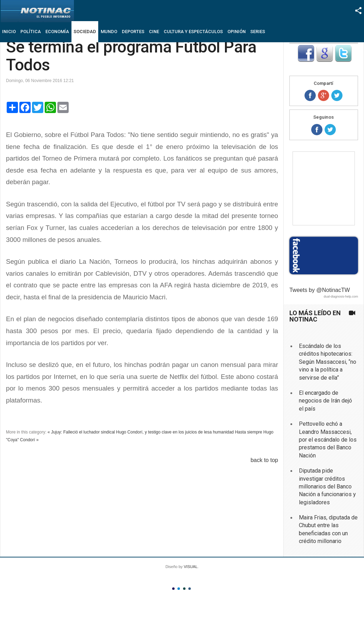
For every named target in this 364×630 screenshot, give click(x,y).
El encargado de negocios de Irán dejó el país (325, 401)
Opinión (237, 32)
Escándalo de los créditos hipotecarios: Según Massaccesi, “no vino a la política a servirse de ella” (328, 362)
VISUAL (191, 567)
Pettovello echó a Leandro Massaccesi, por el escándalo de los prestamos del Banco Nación (328, 440)
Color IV (190, 589)
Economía (57, 32)
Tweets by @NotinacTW (320, 290)
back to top (264, 460)
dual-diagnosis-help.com (341, 297)
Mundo (109, 32)
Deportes (133, 32)
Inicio (9, 32)
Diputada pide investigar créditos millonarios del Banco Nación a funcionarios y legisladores (327, 486)
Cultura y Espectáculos (193, 32)
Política (31, 32)
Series (258, 32)
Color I (173, 589)
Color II (179, 589)
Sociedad (85, 32)
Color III (184, 589)
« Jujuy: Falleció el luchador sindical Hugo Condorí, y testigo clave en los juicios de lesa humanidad (141, 432)
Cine (154, 32)
